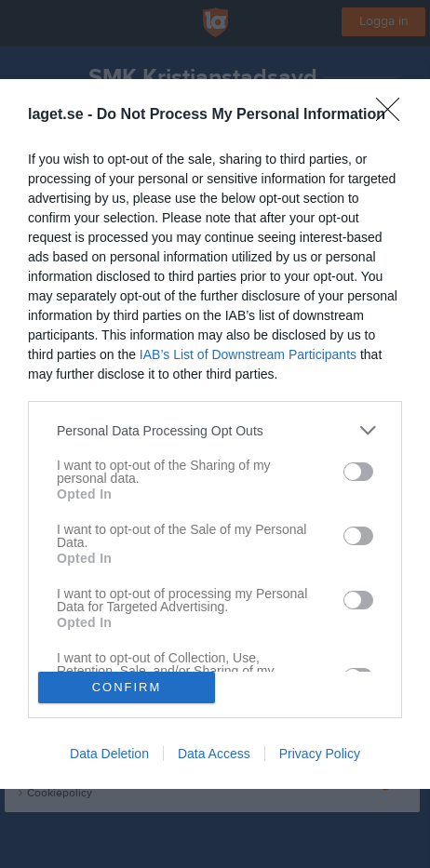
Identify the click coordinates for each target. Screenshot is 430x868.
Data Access (214, 754)
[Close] (394, 115)
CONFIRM (127, 686)
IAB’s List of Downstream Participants (248, 354)
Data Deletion (109, 754)
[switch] (358, 472)
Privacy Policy (320, 754)
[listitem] (215, 430)
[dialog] (215, 434)
